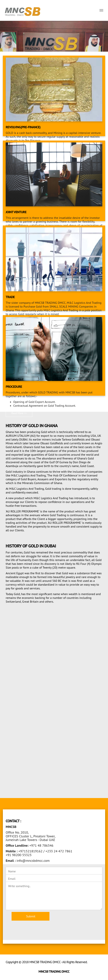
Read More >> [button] (19, 413)
